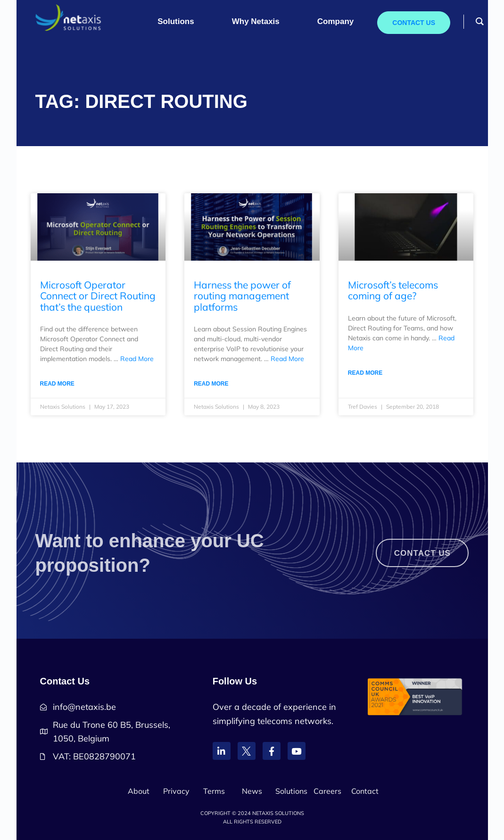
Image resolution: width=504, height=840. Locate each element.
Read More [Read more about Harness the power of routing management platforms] (211, 384)
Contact (365, 791)
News (252, 791)
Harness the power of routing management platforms (242, 296)
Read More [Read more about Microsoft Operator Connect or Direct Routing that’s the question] (57, 384)
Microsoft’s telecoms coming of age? (393, 290)
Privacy (176, 791)
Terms (214, 791)
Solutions (291, 791)
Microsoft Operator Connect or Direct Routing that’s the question (98, 296)
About (139, 791)
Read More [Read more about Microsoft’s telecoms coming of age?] (365, 373)
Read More (137, 359)
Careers (327, 791)
